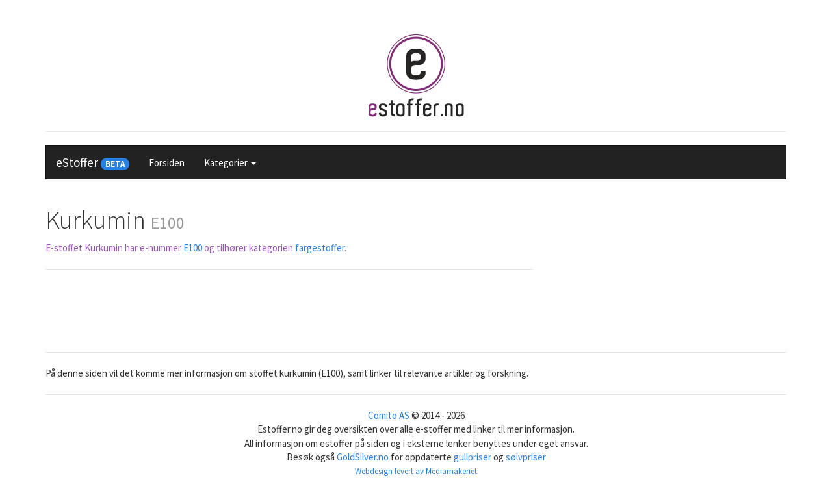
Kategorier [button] (230, 163)
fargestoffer (320, 248)
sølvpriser (526, 457)
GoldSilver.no (363, 457)
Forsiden (167, 163)
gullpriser (473, 457)
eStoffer (93, 162)
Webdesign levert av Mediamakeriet (416, 471)
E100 (193, 248)
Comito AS (389, 415)
